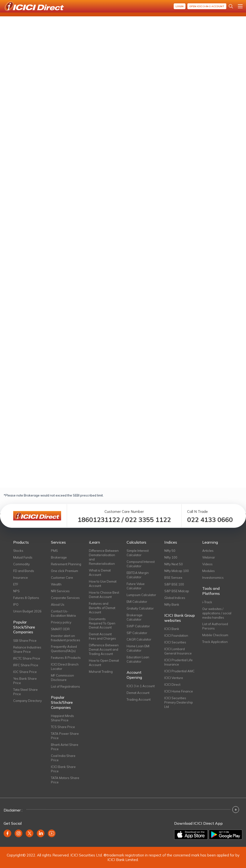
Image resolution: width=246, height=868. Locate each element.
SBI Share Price (25, 641)
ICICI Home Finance (179, 691)
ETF (16, 584)
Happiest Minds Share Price (62, 718)
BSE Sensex (173, 578)
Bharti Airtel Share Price (65, 747)
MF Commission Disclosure (62, 678)
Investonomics (213, 578)
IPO (16, 604)
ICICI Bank (172, 629)
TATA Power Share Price (65, 736)
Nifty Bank (172, 604)
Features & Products (66, 658)
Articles (208, 551)
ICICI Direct (172, 685)
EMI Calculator (137, 602)
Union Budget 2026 (27, 611)
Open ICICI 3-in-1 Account (207, 6)
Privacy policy (61, 622)
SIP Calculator (137, 633)
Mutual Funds (23, 557)
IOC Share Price (25, 672)
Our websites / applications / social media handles (217, 613)
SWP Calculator (138, 626)
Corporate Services (65, 598)
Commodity (22, 564)
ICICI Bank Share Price (63, 769)
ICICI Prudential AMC (179, 671)
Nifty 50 (170, 551)
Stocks (18, 551)
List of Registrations (65, 686)
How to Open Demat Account (104, 663)
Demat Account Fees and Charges (102, 636)
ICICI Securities (175, 642)
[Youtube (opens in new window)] (52, 833)
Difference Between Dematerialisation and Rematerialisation (104, 557)
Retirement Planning (66, 564)
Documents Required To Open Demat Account (102, 623)
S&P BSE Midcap (177, 591)
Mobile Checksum (215, 635)
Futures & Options (26, 598)
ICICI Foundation (176, 635)
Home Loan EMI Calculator (138, 648)
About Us (58, 604)
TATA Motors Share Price (65, 780)
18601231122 (99, 520)
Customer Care (62, 578)
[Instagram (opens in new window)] (18, 833)
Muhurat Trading (101, 672)
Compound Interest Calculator (141, 564)
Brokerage (59, 557)
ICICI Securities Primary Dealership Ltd (179, 702)
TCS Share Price (63, 727)
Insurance (21, 578)
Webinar (209, 557)
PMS (54, 551)
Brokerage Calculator (135, 617)
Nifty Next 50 (174, 564)
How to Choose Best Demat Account (104, 595)
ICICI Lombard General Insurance (178, 651)
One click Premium (65, 571)
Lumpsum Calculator (141, 595)
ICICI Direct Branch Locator (65, 667)
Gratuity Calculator (140, 608)
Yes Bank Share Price (25, 681)
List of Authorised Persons (215, 626)
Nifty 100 (171, 557)
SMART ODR (60, 629)
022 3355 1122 (148, 520)
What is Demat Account (100, 572)
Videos (207, 564)
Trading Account (139, 699)
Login (180, 6)
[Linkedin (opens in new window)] (41, 833)
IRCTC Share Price (27, 658)
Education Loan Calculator (138, 659)
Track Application (215, 642)
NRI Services (60, 591)
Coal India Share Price (63, 758)
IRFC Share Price (26, 665)
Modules (209, 571)
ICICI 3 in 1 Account (141, 686)
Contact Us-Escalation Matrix (63, 613)
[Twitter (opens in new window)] (30, 833)
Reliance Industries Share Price (27, 649)
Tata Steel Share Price (25, 692)
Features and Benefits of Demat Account (102, 608)
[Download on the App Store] (191, 835)
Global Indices (175, 598)
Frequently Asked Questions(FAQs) (64, 649)
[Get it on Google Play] (226, 835)
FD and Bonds (24, 571)
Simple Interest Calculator (138, 553)
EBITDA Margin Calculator (138, 575)
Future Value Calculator (136, 586)
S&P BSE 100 (174, 584)
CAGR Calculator (139, 639)
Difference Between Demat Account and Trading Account (104, 649)
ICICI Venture (174, 678)
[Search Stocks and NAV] (231, 6)
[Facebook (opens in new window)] (7, 833)
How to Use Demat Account (103, 584)
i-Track (207, 602)
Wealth (56, 584)
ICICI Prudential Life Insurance (178, 662)
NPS (16, 591)
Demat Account (138, 693)
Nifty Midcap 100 (177, 571)
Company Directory (28, 701)
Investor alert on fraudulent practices (66, 638)
